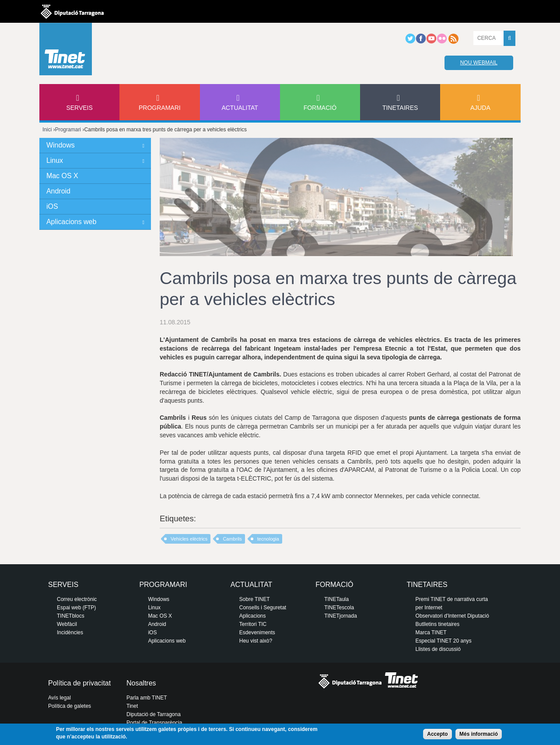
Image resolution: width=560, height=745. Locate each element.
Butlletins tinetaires (438, 624)
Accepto (437, 734)
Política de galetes (70, 706)
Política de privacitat (79, 683)
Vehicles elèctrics (189, 539)
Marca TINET (431, 633)
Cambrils (232, 539)
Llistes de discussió (438, 649)
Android (58, 191)
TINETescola (339, 608)
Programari (160, 108)
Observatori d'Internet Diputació (452, 616)
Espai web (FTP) (76, 608)
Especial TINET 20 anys (444, 641)
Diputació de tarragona (72, 11)
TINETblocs (71, 616)
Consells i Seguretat (263, 608)
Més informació (479, 734)
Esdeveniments (257, 633)
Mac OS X (62, 176)
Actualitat (240, 108)
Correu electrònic (77, 599)
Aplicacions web (71, 222)
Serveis (79, 108)
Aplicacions (253, 616)
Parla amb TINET (147, 698)
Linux (55, 160)
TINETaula (336, 599)
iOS (52, 206)
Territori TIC (253, 624)
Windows (61, 145)
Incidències (70, 633)
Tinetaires (400, 108)
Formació (320, 108)
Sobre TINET (255, 599)
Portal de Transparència (154, 723)
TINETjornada (341, 616)
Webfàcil (67, 624)
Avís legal (59, 698)
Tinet (132, 706)
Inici (47, 130)
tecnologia (268, 539)
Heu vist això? (256, 641)
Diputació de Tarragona (154, 714)
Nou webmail (479, 63)
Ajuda (480, 108)
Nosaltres (141, 683)
